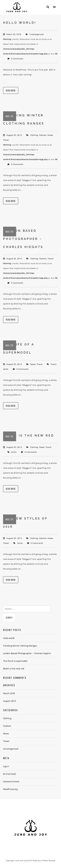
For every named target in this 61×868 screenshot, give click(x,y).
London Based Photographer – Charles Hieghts (23, 239)
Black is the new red (29, 435)
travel (54, 364)
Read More (11, 90)
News (50, 135)
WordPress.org (10, 789)
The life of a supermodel (15, 661)
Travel (6, 140)
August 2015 (9, 701)
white (6, 369)
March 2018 (9, 693)
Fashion (43, 135)
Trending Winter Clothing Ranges (20, 646)
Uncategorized (37, 34)
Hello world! (20, 23)
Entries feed (9, 774)
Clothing (34, 135)
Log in (6, 766)
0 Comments (17, 59)
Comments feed (11, 782)
